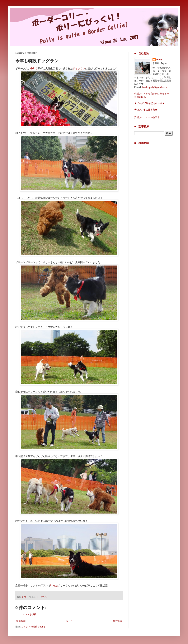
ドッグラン (79, 68)
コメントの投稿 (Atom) (33, 627)
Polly (159, 60)
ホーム (69, 621)
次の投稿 (21, 621)
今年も (34, 68)
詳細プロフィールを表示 (147, 117)
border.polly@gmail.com (155, 87)
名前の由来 (140, 97)
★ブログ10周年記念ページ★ (149, 103)
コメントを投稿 (28, 614)
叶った (54, 585)
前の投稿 (117, 621)
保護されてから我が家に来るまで (152, 94)
